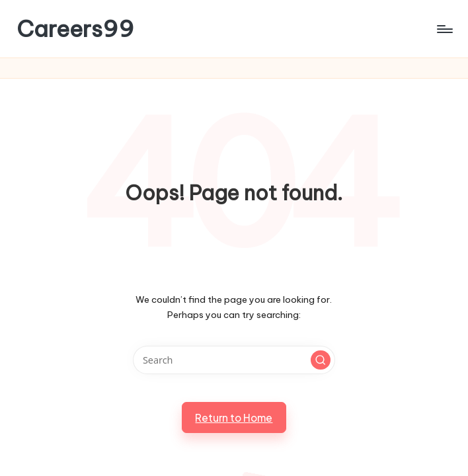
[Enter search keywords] (234, 360)
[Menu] (444, 29)
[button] (321, 360)
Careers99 (75, 29)
